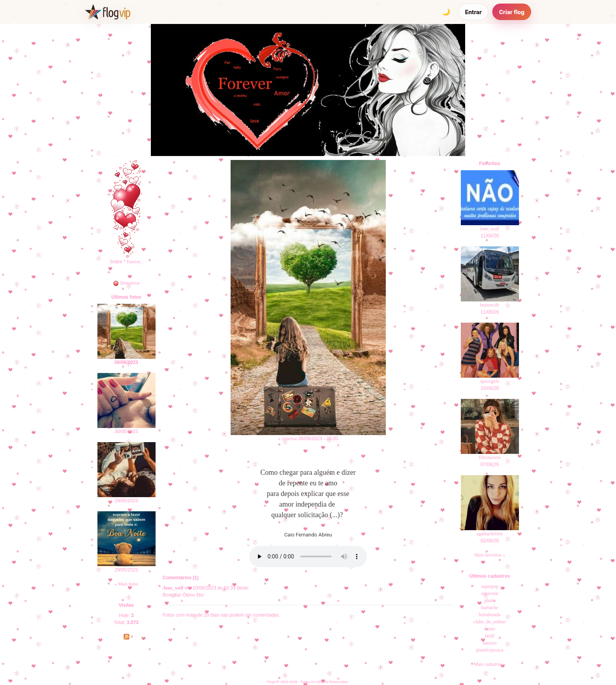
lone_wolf (490, 229)
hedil (490, 636)
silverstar (490, 593)
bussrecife (490, 305)
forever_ (135, 262)
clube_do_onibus (490, 622)
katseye (490, 643)
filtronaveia (490, 457)
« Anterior (287, 439)
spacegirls (490, 381)
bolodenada (490, 615)
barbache (490, 608)
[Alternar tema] (446, 12)
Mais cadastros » (490, 664)
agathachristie (490, 534)
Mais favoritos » (490, 555)
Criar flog (512, 12)
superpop (490, 586)
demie (490, 629)
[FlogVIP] (108, 12)
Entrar (474, 12)
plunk (490, 601)
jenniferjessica (490, 650)
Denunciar (126, 283)
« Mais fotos (126, 584)
